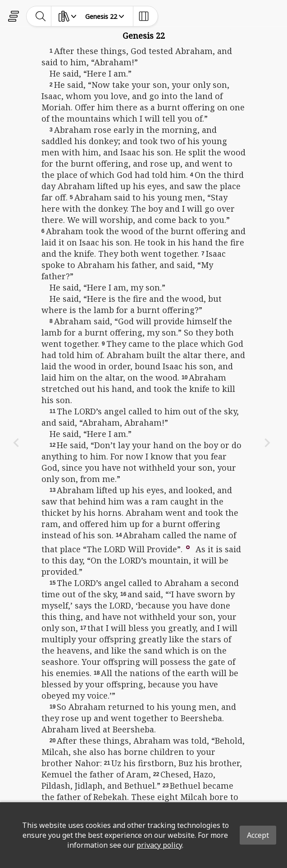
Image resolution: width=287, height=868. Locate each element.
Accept (258, 835)
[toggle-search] (41, 16)
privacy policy (159, 845)
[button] (188, 546)
